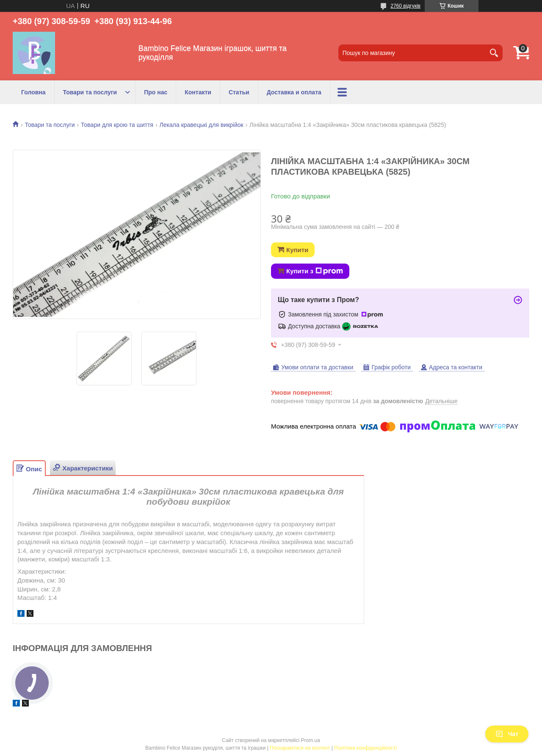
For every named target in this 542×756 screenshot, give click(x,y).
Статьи (239, 92)
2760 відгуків (405, 6)
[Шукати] (494, 53)
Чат (507, 734)
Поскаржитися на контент (300, 748)
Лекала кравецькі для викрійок (202, 125)
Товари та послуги (90, 92)
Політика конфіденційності (365, 748)
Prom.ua (311, 740)
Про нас (156, 92)
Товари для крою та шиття (117, 125)
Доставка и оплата (294, 92)
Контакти (198, 92)
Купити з (315, 271)
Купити (297, 250)
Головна (33, 92)
